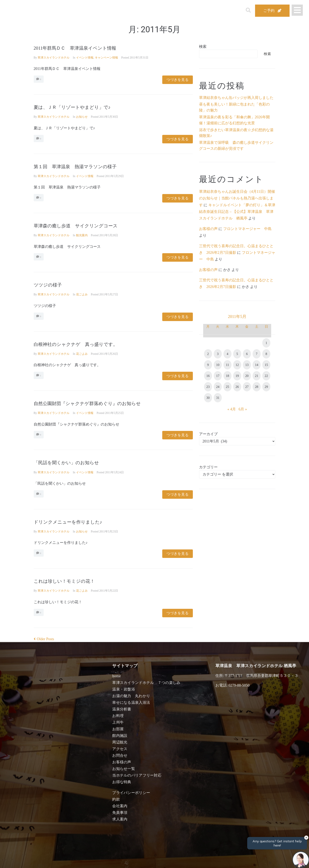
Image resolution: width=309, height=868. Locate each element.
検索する (223, 862)
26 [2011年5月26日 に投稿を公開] (237, 387)
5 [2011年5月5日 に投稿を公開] (237, 354)
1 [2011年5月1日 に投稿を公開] (266, 343)
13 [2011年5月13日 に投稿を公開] (247, 365)
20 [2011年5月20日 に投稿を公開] (247, 376)
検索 (203, 47)
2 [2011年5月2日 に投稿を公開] (208, 354)
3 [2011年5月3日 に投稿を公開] (218, 354)
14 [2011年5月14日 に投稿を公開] (257, 365)
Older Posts (44, 639)
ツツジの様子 (51, 285)
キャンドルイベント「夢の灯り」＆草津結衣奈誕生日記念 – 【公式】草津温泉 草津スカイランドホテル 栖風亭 (237, 212)
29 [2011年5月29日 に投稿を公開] (266, 387)
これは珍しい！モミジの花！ (72, 581)
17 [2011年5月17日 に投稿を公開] (218, 376)
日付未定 (121, 861)
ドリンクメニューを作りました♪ (77, 522)
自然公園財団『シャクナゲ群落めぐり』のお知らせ (101, 403)
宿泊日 (57, 860)
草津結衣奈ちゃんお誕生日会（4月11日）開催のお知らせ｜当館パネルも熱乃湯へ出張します (237, 198)
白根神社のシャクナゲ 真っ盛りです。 (87, 344)
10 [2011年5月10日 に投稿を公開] (218, 365)
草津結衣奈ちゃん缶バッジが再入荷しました (236, 98)
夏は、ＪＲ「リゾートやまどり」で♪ (85, 107)
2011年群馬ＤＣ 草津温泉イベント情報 (86, 48)
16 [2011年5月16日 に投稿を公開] (208, 376)
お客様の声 (208, 229)
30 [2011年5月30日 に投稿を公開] (208, 398)
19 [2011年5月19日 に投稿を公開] (237, 376)
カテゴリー (208, 467)
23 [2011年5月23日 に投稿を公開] (208, 387)
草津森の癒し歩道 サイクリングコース (87, 225)
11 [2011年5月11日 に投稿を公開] (227, 365)
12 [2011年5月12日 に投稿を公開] (237, 365)
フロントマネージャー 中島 (247, 229)
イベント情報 (85, 58)
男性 (139, 860)
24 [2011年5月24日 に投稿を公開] (218, 387)
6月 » (243, 409)
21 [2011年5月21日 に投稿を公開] (257, 376)
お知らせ (82, 117)
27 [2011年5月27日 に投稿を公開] (247, 387)
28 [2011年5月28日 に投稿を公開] (257, 387)
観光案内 (82, 235)
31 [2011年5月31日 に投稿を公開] (218, 398)
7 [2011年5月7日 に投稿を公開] (257, 354)
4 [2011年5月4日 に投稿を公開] (227, 354)
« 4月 (232, 409)
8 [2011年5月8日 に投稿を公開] (266, 354)
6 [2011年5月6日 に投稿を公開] (247, 354)
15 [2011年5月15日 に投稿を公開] (266, 365)
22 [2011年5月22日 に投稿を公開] (266, 376)
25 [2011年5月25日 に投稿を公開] (227, 387)
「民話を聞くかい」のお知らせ (75, 462)
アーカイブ (208, 434)
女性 (175, 860)
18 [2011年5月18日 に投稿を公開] (227, 376)
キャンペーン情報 (106, 58)
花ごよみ (82, 294)
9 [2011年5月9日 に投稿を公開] (208, 365)
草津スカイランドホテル (54, 58)
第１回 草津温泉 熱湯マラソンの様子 (86, 166)
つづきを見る (178, 80)
